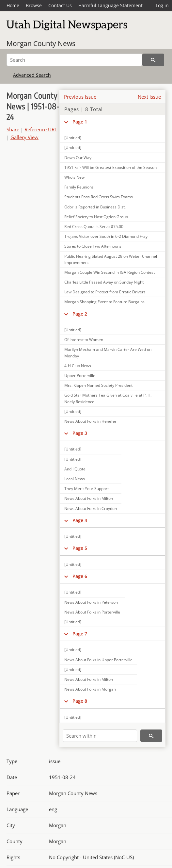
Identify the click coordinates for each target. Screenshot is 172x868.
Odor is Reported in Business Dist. (95, 207)
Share (13, 129)
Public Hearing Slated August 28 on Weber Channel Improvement (111, 259)
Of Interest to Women (84, 340)
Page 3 (80, 433)
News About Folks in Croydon (91, 508)
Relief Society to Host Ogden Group (96, 217)
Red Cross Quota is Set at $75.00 (94, 227)
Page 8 (80, 701)
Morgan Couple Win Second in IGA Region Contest (109, 272)
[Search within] (100, 736)
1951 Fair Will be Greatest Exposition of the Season (110, 167)
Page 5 (80, 548)
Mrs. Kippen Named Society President (98, 385)
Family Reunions (79, 187)
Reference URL (41, 129)
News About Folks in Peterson (91, 602)
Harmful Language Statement (110, 5)
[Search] (74, 60)
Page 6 (80, 576)
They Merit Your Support (86, 489)
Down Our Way (78, 158)
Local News (75, 479)
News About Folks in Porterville (92, 612)
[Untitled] (73, 147)
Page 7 (80, 634)
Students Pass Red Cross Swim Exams (99, 197)
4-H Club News (78, 366)
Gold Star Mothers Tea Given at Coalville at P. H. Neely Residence (108, 398)
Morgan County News (41, 43)
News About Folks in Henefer (90, 421)
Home (13, 5)
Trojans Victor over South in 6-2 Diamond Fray (106, 236)
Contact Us (60, 5)
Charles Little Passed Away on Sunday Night (104, 282)
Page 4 (80, 520)
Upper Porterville (80, 376)
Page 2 (80, 314)
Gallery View (24, 137)
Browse (34, 5)
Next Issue (149, 97)
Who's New (74, 177)
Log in (162, 5)
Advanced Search (32, 75)
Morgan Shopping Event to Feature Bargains (104, 302)
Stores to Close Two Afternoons (93, 246)
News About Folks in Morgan (90, 689)
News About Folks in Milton (89, 498)
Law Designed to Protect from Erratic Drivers (105, 292)
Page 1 (80, 122)
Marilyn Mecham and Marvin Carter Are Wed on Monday (108, 352)
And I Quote (75, 469)
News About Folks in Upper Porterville (98, 660)
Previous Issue (80, 97)
